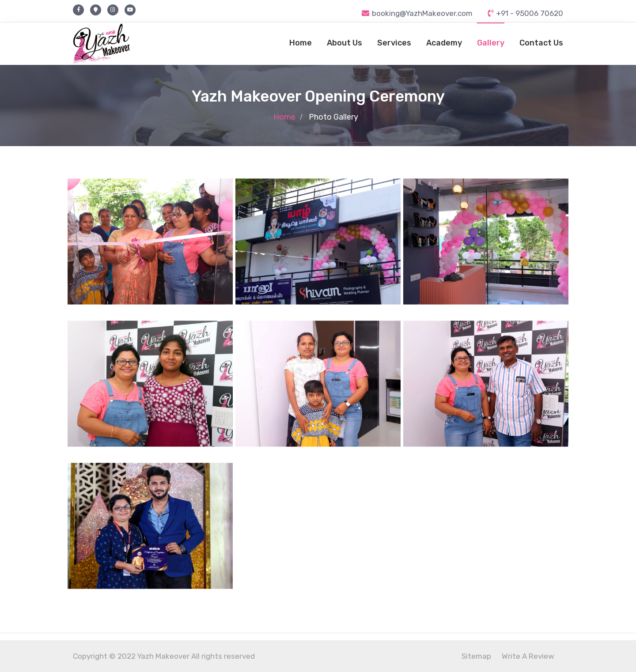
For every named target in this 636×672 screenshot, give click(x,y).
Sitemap (476, 656)
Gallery (491, 43)
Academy (444, 43)
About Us (344, 43)
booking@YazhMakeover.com (417, 13)
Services (394, 43)
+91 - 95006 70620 (525, 13)
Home (301, 43)
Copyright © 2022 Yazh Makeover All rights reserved (164, 656)
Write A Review (528, 656)
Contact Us (541, 43)
